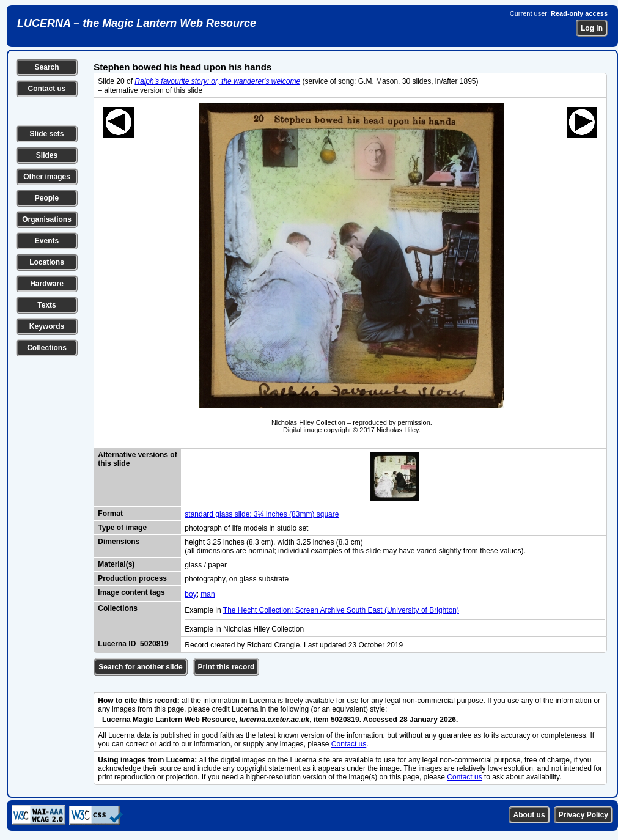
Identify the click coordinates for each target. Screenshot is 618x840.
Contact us (46, 89)
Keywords (47, 326)
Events (47, 241)
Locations (47, 262)
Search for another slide (140, 667)
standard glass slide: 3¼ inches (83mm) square (262, 514)
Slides (47, 155)
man (208, 594)
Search (46, 67)
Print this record (226, 667)
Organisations (47, 219)
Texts (46, 305)
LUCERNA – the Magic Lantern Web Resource (137, 23)
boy (190, 594)
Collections (47, 348)
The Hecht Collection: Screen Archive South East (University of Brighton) (341, 610)
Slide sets (46, 134)
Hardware (47, 284)
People (47, 198)
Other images (47, 177)
